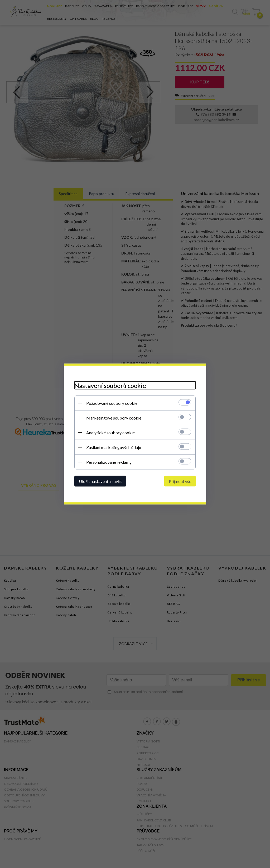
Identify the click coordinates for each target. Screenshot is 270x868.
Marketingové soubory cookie (114, 418)
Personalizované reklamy (109, 462)
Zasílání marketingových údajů (114, 447)
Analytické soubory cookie (110, 433)
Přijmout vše (180, 481)
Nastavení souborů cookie (110, 385)
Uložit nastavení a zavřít (100, 481)
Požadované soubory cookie (112, 403)
